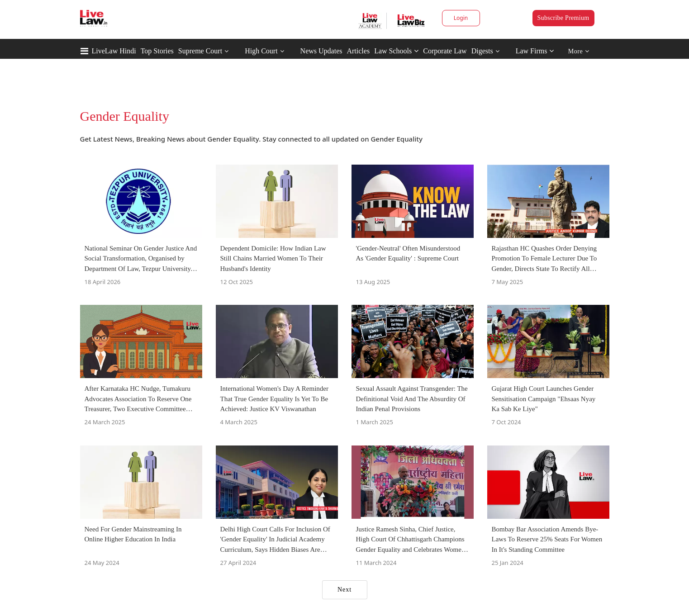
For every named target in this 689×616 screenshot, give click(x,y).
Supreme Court (200, 51)
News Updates (321, 51)
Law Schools (396, 51)
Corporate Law (445, 51)
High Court (261, 51)
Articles (358, 51)
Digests (482, 51)
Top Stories (157, 51)
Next (344, 590)
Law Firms (535, 51)
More (579, 51)
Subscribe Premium (563, 18)
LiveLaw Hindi (114, 51)
